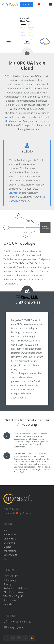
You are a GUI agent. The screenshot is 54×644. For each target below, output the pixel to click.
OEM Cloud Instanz (14, 592)
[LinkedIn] (19, 638)
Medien (7, 547)
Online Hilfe (10, 539)
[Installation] (27, 145)
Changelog (9, 543)
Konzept (8, 584)
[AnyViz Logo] (10, 4)
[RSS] (32, 638)
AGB (6, 559)
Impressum (10, 551)
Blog (6, 530)
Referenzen (10, 535)
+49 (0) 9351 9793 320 (20, 622)
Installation (27, 151)
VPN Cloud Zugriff (13, 596)
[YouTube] (13, 638)
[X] (6, 638)
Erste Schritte (11, 576)
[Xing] (25, 638)
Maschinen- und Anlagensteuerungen (25, 121)
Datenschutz (10, 555)
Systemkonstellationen (16, 588)
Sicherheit (9, 604)
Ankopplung (10, 580)
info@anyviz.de (16, 628)
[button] (41, 4)
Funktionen (10, 600)
